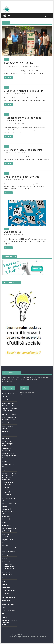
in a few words (7, 525)
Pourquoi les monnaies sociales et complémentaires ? (22, 119)
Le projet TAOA (8, 540)
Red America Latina (9, 597)
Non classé (6, 558)
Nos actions (6, 562)
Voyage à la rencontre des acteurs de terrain (10, 566)
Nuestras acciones (9, 578)
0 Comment (34, 67)
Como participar (8, 435)
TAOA (7, 59)
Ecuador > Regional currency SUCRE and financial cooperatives (10, 456)
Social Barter (7, 601)
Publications (6, 588)
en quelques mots (11, 548)
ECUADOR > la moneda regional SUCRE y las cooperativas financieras (8, 446)
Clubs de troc (7, 432)
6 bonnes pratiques (9, 393)
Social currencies (8, 604)
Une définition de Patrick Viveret (21, 177)
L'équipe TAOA (24, 67)
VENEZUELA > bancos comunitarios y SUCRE (10, 623)
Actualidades (7, 400)
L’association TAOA (18, 63)
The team (6, 614)
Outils (4, 581)
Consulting (6, 438)
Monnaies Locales (9, 552)
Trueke (5, 617)
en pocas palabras (9, 470)
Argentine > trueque (9, 414)
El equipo (5, 461)
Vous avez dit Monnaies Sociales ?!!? (23, 91)
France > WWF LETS (9, 504)
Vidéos (7, 594)
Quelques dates (12, 232)
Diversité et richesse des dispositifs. (23, 150)
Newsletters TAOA (11, 590)
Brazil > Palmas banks (10, 423)
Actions (5, 397)
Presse (5, 584)
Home (4, 522)
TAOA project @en (9, 611)
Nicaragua (6, 555)
